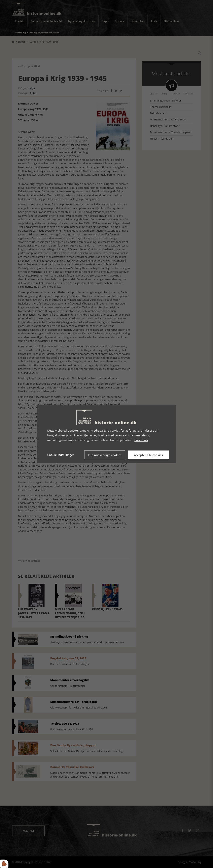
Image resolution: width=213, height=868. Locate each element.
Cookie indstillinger (61, 455)
